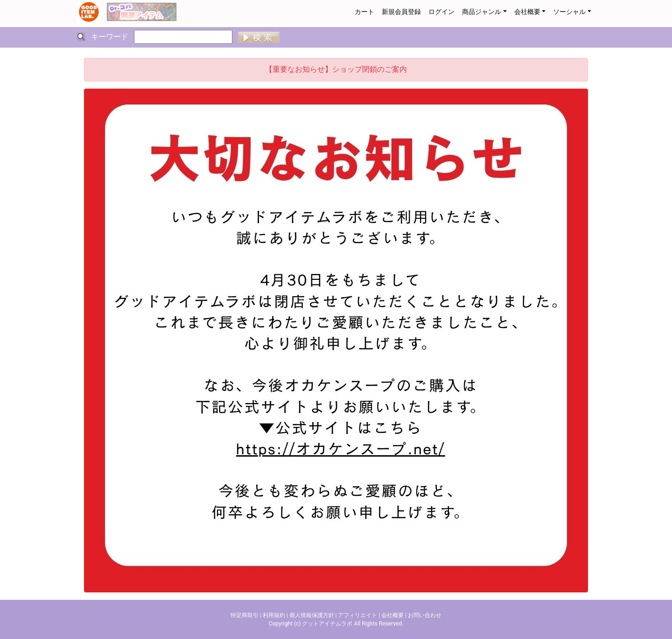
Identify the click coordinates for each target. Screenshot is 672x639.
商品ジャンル (482, 12)
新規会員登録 (401, 12)
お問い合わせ (425, 615)
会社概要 (527, 12)
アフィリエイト (357, 615)
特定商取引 (245, 615)
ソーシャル (569, 12)
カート (364, 12)
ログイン (441, 12)
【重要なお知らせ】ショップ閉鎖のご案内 (336, 69)
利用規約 (274, 615)
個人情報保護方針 (312, 615)
